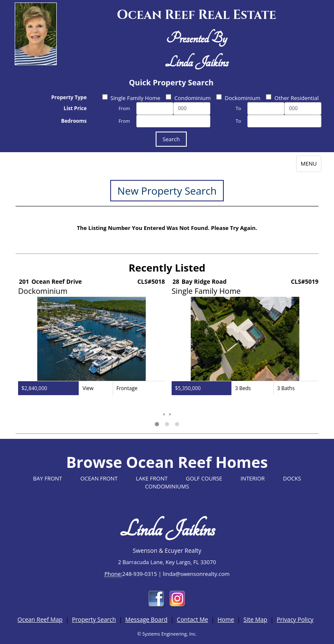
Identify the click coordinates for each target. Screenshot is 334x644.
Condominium (188, 98)
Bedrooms (74, 121)
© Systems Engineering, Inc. (167, 634)
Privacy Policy (295, 619)
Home (226, 619)
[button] (157, 424)
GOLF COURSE (204, 478)
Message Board (146, 619)
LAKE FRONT (152, 478)
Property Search (94, 619)
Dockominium (238, 98)
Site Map (256, 619)
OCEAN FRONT (99, 478)
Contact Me (192, 619)
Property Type (69, 97)
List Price (75, 108)
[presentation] (164, 414)
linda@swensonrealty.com (196, 574)
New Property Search (167, 191)
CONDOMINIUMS (167, 486)
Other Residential (292, 98)
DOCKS (292, 478)
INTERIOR (253, 478)
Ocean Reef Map (40, 619)
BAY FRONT (47, 478)
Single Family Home (131, 98)
